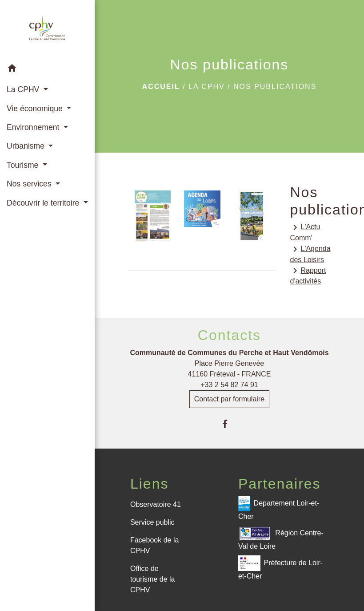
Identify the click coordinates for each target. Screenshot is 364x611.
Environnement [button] (34, 127)
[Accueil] (47, 29)
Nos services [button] (30, 184)
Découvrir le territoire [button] (44, 203)
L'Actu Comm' (305, 232)
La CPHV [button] (24, 89)
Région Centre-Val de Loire (281, 538)
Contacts (229, 335)
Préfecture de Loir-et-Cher (280, 568)
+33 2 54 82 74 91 (229, 385)
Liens (150, 484)
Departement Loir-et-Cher (279, 508)
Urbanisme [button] (27, 146)
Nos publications (275, 87)
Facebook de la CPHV (154, 545)
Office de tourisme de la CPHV (153, 579)
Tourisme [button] (24, 165)
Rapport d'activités (308, 275)
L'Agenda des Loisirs (310, 254)
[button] (47, 70)
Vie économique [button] (36, 109)
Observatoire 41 (156, 504)
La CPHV (207, 87)
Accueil (161, 87)
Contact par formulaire (229, 399)
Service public (152, 522)
